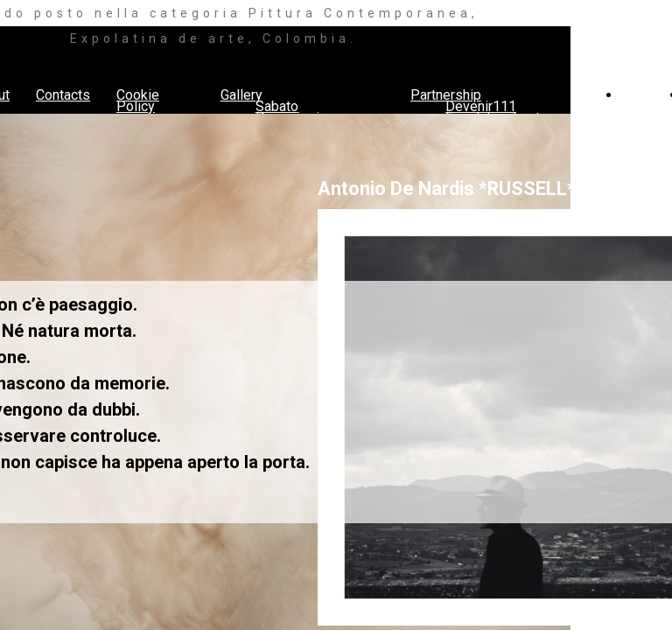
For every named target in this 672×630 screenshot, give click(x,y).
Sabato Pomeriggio (291, 112)
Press (640, 95)
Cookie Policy (138, 101)
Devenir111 (481, 106)
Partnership (446, 95)
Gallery (241, 95)
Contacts (63, 95)
